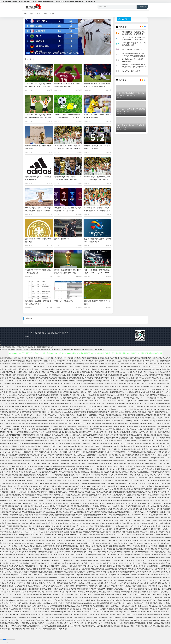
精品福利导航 (86, 549)
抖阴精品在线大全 (12, 418)
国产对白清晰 (5, 446)
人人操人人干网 (39, 415)
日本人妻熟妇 (134, 592)
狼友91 (120, 498)
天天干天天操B (16, 452)
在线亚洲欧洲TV (129, 498)
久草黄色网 (44, 595)
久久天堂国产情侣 (144, 560)
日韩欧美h (148, 577)
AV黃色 (53, 606)
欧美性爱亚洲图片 (119, 543)
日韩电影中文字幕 (55, 458)
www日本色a (105, 500)
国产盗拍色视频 (134, 455)
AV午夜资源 (165, 472)
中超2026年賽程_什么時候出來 (132, 49)
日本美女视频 (58, 466)
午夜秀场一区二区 (109, 443)
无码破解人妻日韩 (39, 478)
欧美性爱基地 (23, 418)
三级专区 (110, 475)
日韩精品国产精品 (69, 540)
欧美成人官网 (23, 515)
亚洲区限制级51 (93, 463)
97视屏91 (130, 515)
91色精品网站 (102, 475)
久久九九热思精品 (143, 569)
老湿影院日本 (137, 532)
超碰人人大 (115, 378)
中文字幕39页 (150, 395)
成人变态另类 (124, 529)
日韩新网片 (138, 617)
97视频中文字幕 (75, 586)
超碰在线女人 (25, 612)
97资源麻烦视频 (118, 423)
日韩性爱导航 (134, 600)
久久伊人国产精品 (10, 509)
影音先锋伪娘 (107, 369)
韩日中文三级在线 (98, 577)
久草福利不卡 (96, 500)
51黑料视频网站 (115, 472)
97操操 (88, 523)
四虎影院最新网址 (6, 506)
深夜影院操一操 (74, 472)
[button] (96, 20)
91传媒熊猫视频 (130, 506)
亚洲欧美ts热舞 (105, 560)
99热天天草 (87, 432)
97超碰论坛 (163, 617)
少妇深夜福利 (62, 492)
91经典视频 (133, 432)
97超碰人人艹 (87, 498)
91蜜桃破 (20, 480)
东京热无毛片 (85, 472)
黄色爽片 (131, 381)
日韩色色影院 (32, 492)
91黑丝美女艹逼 (86, 614)
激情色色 (43, 386)
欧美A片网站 (126, 418)
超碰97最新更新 (93, 560)
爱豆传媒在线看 (162, 506)
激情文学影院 (124, 383)
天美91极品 (166, 498)
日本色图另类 (147, 623)
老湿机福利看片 (142, 361)
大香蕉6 (143, 609)
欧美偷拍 (157, 389)
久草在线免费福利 (138, 535)
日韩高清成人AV (123, 401)
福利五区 (58, 441)
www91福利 (148, 443)
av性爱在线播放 (19, 478)
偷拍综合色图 (20, 378)
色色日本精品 (158, 595)
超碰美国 (84, 546)
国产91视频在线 (87, 378)
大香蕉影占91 (121, 404)
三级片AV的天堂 (117, 563)
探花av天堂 (106, 421)
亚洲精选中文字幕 (148, 421)
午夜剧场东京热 (156, 498)
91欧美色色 (87, 609)
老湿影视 (107, 532)
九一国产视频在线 (48, 535)
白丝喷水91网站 (38, 575)
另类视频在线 (7, 503)
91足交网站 (162, 609)
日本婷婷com (15, 523)
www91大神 (31, 552)
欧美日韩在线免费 (46, 412)
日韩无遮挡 (131, 483)
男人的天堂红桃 (106, 549)
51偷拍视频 (50, 383)
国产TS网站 (39, 483)
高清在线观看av (124, 361)
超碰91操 (3, 449)
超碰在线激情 (66, 526)
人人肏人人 (37, 406)
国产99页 (128, 423)
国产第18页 (11, 378)
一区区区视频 (96, 549)
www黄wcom (97, 443)
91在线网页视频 (77, 577)
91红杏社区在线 (27, 626)
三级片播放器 (32, 364)
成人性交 (94, 620)
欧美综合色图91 (38, 506)
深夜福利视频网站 (38, 623)
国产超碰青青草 (63, 583)
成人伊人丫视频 (12, 543)
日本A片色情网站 (63, 429)
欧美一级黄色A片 (130, 475)
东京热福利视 (151, 398)
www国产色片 (147, 523)
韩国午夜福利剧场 (110, 546)
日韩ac (22, 526)
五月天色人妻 (141, 475)
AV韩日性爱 (99, 423)
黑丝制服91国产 (88, 389)
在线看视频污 (96, 480)
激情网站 (121, 580)
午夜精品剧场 (100, 535)
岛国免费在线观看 (80, 412)
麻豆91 (71, 478)
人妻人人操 (95, 543)
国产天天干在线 (88, 435)
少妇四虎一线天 (9, 592)
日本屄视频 (59, 443)
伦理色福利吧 (47, 572)
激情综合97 (93, 404)
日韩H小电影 (64, 509)
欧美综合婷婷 (104, 386)
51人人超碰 (6, 426)
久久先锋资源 (114, 358)
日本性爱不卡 (66, 577)
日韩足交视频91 (124, 366)
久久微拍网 (87, 518)
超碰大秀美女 (43, 566)
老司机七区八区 (142, 404)
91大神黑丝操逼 (67, 441)
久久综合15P (148, 583)
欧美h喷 (46, 483)
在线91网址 (84, 441)
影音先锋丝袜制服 (80, 515)
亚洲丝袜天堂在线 (117, 603)
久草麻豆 (134, 589)
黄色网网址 (94, 623)
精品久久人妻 (157, 378)
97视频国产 (6, 361)
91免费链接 (124, 432)
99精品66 (51, 455)
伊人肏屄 (47, 401)
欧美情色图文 (76, 421)
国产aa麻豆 (54, 449)
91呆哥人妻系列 (28, 460)
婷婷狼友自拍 (63, 449)
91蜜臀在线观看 (25, 412)
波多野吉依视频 (68, 555)
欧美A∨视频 (69, 366)
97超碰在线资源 (16, 426)
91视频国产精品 (77, 518)
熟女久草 (9, 512)
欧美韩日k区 (26, 432)
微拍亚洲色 (9, 620)
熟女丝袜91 (11, 535)
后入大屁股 (158, 520)
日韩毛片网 (167, 597)
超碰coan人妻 (164, 469)
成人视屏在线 (67, 603)
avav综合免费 (73, 406)
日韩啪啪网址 (13, 515)
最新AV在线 (28, 535)
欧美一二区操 (63, 478)
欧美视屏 (60, 498)
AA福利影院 (55, 426)
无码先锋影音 (65, 463)
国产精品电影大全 (80, 449)
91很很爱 (127, 589)
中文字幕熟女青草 (164, 446)
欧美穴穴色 (55, 395)
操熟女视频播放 (133, 509)
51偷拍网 (51, 595)
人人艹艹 (164, 389)
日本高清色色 (149, 549)
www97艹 (102, 572)
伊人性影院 (41, 523)
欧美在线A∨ (30, 469)
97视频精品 (57, 526)
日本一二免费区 (49, 404)
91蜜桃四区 (96, 432)
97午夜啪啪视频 (58, 366)
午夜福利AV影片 (146, 358)
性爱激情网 (80, 466)
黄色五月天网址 (24, 566)
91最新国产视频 (55, 486)
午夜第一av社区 (156, 386)
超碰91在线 (76, 563)
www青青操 (64, 423)
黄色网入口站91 (133, 572)
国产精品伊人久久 (20, 529)
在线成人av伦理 (129, 563)
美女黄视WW (124, 600)
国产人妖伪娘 (131, 429)
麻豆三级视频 (12, 532)
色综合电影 (135, 586)
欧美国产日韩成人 (119, 369)
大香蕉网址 (96, 366)
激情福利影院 (21, 386)
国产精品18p (158, 475)
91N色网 (61, 452)
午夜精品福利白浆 (108, 480)
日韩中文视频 (142, 518)
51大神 (95, 614)
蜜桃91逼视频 (38, 495)
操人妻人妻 (98, 478)
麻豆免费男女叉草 (110, 520)
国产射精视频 (64, 620)
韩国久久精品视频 (34, 546)
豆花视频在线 (132, 438)
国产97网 (156, 443)
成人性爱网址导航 (126, 532)
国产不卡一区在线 (50, 475)
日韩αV (133, 552)
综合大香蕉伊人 (52, 386)
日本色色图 (28, 361)
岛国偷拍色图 (159, 549)
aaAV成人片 (114, 463)
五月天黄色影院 (29, 441)
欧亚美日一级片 (110, 577)
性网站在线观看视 (26, 406)
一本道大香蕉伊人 (111, 361)
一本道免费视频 (84, 575)
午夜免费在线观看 (139, 546)
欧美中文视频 (96, 381)
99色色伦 (66, 512)
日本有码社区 (83, 418)
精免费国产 (38, 469)
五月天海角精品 (21, 520)
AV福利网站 (133, 401)
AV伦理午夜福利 (75, 549)
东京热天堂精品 (16, 423)
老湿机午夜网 (78, 361)
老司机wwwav (58, 520)
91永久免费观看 (101, 509)
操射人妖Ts (133, 518)
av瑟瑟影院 (162, 546)
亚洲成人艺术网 (94, 441)
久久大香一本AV (32, 369)
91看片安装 (130, 452)
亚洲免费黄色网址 (101, 375)
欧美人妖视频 (76, 543)
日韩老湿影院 (121, 614)
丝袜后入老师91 (142, 506)
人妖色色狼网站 (121, 438)
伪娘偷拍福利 (140, 452)
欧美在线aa (142, 606)
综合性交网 (101, 449)
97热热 (45, 458)
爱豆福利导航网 (34, 589)
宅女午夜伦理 (131, 495)
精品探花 (5, 372)
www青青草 (139, 443)
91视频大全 (164, 495)
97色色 (87, 364)
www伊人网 (146, 515)
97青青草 (152, 361)
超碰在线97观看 (24, 455)
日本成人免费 (122, 540)
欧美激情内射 (27, 603)
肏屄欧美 (87, 381)
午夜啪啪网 (104, 392)
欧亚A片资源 (154, 369)
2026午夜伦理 (5, 415)
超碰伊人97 (37, 535)
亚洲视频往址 (157, 577)
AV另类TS (37, 452)
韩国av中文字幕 (16, 432)
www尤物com (95, 566)
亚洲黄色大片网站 (126, 392)
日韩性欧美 (72, 426)
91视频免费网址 (43, 518)
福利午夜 (72, 381)
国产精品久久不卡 (115, 418)
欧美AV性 (54, 478)
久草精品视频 (49, 441)
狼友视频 (23, 475)
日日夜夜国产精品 (117, 441)
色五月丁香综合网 (119, 575)
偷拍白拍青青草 (117, 489)
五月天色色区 (86, 586)
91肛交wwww (68, 435)
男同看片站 (164, 412)
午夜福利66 (47, 495)
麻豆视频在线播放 (143, 472)
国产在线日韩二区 (135, 537)
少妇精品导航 (32, 409)
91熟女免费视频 (111, 449)
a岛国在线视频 (92, 415)
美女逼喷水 (156, 623)
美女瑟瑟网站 (138, 409)
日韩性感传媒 (95, 612)
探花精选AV (63, 426)
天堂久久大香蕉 (63, 472)
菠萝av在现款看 (158, 523)
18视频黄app (95, 386)
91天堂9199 (155, 592)
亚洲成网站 (90, 412)
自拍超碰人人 (164, 592)
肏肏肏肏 (60, 515)
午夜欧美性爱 (141, 552)
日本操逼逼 (15, 526)
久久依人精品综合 (73, 480)
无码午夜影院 (147, 620)
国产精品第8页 (135, 358)
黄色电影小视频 (54, 369)
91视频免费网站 (26, 443)
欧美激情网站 (81, 426)
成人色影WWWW (146, 526)
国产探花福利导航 (13, 466)
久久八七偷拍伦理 (32, 555)
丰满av (55, 452)
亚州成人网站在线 (42, 378)
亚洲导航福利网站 (88, 372)
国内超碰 (156, 620)
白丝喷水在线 (149, 535)
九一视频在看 (160, 532)
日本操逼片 (163, 555)
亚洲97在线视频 (130, 364)
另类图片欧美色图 (161, 552)
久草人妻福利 (50, 540)
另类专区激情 (59, 455)
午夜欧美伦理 (93, 418)
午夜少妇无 (41, 381)
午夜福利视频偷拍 (112, 415)
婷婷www (129, 369)
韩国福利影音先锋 (16, 441)
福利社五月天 (140, 381)
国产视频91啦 (38, 404)
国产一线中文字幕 (112, 435)
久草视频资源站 (13, 614)
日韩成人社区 (114, 381)
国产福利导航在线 (143, 435)
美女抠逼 (27, 609)
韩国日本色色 (76, 486)
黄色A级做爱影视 (54, 532)
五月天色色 (20, 535)
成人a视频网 (108, 426)
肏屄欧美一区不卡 (112, 446)
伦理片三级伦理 (70, 404)
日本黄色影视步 (141, 566)
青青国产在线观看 (13, 438)
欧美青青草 (63, 589)
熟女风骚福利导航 (30, 583)
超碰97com (55, 586)
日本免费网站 (52, 358)
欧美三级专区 (10, 552)
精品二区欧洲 (108, 458)
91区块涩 (150, 364)
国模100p (102, 600)
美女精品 (30, 475)
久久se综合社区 (160, 572)
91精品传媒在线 (126, 500)
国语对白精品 (73, 386)
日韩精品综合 (46, 406)
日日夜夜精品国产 (62, 606)
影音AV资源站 (69, 443)
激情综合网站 (12, 398)
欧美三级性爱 (39, 441)
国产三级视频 (63, 386)
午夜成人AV (106, 378)
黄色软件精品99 (5, 617)
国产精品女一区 (73, 532)
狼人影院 (117, 503)
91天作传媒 (50, 529)
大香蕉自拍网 (127, 623)
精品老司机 (64, 614)
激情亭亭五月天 (22, 489)
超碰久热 (78, 597)
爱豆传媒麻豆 (152, 446)
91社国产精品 (115, 500)
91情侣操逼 (98, 589)
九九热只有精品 (45, 586)
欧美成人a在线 (66, 421)
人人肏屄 (7, 452)
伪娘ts (105, 555)
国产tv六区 (97, 552)
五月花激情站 (164, 460)
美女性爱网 (105, 381)
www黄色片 (124, 592)
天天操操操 (157, 500)
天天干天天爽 (108, 478)
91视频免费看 (27, 389)
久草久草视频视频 (162, 543)
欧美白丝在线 (100, 395)
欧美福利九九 (122, 469)
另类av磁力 (127, 441)
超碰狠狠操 (94, 503)
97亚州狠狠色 (134, 389)
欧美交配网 (11, 449)
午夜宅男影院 (157, 455)
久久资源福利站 (161, 426)
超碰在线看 (140, 415)
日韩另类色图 (35, 423)
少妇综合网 (120, 577)
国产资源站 (116, 429)
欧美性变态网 (83, 557)
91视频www (60, 580)
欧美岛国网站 (145, 369)
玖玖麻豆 (152, 586)
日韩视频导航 (156, 392)
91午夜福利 (34, 566)
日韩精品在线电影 (153, 495)
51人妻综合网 (27, 512)
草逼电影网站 (123, 455)
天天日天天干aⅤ (34, 532)
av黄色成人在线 (107, 552)
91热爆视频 (117, 612)
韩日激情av (78, 435)
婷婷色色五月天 (69, 520)
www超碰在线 (80, 520)
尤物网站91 (140, 543)
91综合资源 (55, 423)
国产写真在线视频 (121, 569)
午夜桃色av (55, 406)
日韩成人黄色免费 (81, 560)
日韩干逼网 (157, 583)
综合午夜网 (104, 432)
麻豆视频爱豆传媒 (51, 575)
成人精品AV (114, 366)
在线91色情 (4, 600)
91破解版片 (140, 580)
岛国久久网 (22, 372)
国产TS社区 (17, 486)
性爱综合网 (35, 595)
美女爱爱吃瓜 (54, 569)
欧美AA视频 (124, 375)
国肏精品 (81, 512)
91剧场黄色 (117, 526)
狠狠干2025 (146, 503)
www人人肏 (99, 389)
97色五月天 (120, 409)
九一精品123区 (37, 458)
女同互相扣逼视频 (94, 483)
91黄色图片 (13, 500)
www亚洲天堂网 (112, 595)
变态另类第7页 (75, 483)
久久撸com (104, 609)
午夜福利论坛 (99, 532)
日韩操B (159, 509)
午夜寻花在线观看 (93, 358)
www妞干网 (105, 537)
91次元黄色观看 (44, 449)
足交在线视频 (17, 597)
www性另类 (72, 552)
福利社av (31, 392)
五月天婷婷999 (157, 597)
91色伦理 (54, 472)
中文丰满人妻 (161, 600)
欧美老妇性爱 (17, 549)
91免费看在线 (37, 361)
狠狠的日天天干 (150, 543)
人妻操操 (141, 395)
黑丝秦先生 (141, 603)
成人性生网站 (119, 492)
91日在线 (55, 589)
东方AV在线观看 (28, 577)
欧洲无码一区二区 (134, 486)
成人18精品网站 (50, 415)
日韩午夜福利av (137, 423)
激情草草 (136, 369)
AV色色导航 (142, 540)
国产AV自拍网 (160, 563)
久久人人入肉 (139, 577)
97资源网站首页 (87, 421)
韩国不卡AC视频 (83, 566)
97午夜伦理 (129, 409)
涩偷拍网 (134, 606)
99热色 (140, 401)
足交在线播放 (91, 455)
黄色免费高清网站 (134, 466)
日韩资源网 (115, 532)
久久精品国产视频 (111, 466)
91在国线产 (17, 623)
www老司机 (61, 415)
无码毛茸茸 (82, 398)
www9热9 (144, 486)
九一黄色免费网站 (141, 563)
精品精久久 (36, 389)
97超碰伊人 (85, 526)
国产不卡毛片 (158, 463)
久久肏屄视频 (45, 423)
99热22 (51, 566)
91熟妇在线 (33, 617)
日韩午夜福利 (29, 358)
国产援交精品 (164, 443)
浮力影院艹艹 (99, 520)
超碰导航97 (73, 489)
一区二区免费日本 (136, 620)
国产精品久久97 (144, 478)
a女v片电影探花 (75, 626)
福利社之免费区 (64, 432)
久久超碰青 (157, 423)
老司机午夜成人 (46, 509)
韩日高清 (13, 369)
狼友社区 (143, 557)
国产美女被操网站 (61, 566)
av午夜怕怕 (9, 472)
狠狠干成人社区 (121, 443)
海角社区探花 (47, 512)
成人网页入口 (79, 443)
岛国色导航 (141, 449)
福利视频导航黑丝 (41, 421)
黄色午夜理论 (18, 583)
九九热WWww (133, 540)
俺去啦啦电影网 (35, 612)
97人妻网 (154, 612)
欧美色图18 (78, 366)
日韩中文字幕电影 (69, 466)
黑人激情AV (21, 398)
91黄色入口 (88, 443)
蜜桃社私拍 (166, 520)
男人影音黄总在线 (44, 395)
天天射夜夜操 (33, 515)
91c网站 (133, 472)
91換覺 (34, 375)
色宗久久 (134, 560)
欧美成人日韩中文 (115, 583)
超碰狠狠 (39, 398)
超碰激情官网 (134, 489)
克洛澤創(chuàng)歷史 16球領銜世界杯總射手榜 (133, 60)
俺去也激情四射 (118, 549)
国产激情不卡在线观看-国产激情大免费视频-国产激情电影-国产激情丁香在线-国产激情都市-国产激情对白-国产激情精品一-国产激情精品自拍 (48, 1)
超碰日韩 (92, 535)
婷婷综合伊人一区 (10, 489)
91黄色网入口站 (123, 537)
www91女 (113, 537)
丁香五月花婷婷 (22, 589)
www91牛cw (55, 401)
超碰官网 (133, 361)
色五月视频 (37, 426)
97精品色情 (148, 500)
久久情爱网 (145, 529)
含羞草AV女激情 (53, 500)
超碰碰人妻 (73, 369)
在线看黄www (35, 509)
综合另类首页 (35, 560)
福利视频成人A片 (96, 592)
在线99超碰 (67, 563)
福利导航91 (38, 526)
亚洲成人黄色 (89, 469)
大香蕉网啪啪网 (49, 580)
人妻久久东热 (9, 529)
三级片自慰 (66, 438)
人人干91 (29, 478)
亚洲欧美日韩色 (9, 392)
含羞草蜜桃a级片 (155, 589)
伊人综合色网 (80, 509)
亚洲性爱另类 (45, 600)
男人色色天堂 (131, 614)
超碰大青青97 (57, 563)
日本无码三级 (22, 518)
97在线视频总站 (112, 620)
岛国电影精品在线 (51, 381)
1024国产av (29, 526)
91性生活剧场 (54, 620)
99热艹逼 (3, 537)
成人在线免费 (89, 375)
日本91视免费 (94, 526)
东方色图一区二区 (114, 555)
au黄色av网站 (139, 480)
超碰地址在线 (73, 475)
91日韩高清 (159, 421)
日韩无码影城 (137, 623)
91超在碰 (84, 483)
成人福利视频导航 (19, 404)
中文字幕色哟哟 (10, 421)
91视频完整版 (150, 426)
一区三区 (143, 398)
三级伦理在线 (122, 626)
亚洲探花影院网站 (48, 392)
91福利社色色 (63, 381)
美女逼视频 (22, 543)
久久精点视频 (49, 623)
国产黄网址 (153, 375)
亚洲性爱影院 (7, 563)
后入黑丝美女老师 (111, 498)
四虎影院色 (76, 458)
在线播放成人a (166, 535)
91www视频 (86, 597)
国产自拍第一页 (134, 383)
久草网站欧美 (119, 475)
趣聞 (45, 14)
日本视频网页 (54, 560)
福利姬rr (142, 509)
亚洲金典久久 (65, 460)
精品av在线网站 (27, 495)
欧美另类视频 (100, 540)
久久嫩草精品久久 (112, 535)
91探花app (144, 383)
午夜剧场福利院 (155, 529)
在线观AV (145, 375)
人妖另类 (115, 617)
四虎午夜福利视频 (128, 583)
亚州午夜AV (54, 600)
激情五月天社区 (47, 563)
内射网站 (87, 603)
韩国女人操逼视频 (33, 386)
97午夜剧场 (30, 421)
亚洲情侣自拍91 (156, 560)
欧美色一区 (95, 603)
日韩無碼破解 (91, 509)
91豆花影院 (86, 612)
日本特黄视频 (145, 386)
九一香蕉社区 (115, 560)
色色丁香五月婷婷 (6, 404)
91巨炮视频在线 (96, 406)
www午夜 (34, 620)
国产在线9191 (161, 398)
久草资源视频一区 (59, 418)
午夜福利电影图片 (54, 463)
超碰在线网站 (37, 603)
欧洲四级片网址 (106, 512)
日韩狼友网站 (157, 603)
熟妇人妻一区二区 (100, 409)
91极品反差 (102, 404)
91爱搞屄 (59, 617)
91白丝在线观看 (14, 366)
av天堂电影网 (65, 557)
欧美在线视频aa (34, 600)
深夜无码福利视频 (76, 432)
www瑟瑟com (48, 526)
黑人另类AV (6, 435)
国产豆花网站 (51, 617)
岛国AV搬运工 (106, 460)
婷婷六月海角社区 (97, 626)
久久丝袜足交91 (108, 492)
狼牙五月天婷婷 (154, 383)
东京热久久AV (142, 492)
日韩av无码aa (151, 509)
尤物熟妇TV (57, 412)
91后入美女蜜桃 (156, 503)
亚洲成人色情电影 (55, 438)
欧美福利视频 (141, 429)
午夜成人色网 (110, 395)
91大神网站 (56, 495)
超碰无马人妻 (74, 575)
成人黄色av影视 (144, 592)
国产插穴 (72, 509)
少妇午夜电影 (80, 540)
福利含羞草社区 (14, 429)
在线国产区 (36, 412)
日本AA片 (113, 401)
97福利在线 (41, 583)
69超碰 (91, 546)
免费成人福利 (64, 600)
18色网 (92, 506)
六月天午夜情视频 (72, 418)
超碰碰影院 (13, 401)
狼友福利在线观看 (131, 395)
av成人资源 (97, 378)
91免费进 (12, 492)
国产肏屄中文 (133, 478)
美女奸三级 (63, 372)
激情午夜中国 (72, 589)
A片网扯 (90, 552)
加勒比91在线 (92, 475)
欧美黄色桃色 (92, 515)
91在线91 (56, 460)
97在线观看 (97, 421)
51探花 (146, 409)
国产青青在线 (57, 546)
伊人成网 (142, 600)
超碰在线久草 (76, 529)
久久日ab (107, 486)
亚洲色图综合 (26, 623)
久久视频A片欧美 (31, 383)
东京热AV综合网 (147, 463)
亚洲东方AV (159, 586)
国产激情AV (31, 529)
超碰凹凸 (82, 583)
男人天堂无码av (25, 466)
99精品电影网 (85, 620)
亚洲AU (144, 466)
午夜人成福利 (38, 580)
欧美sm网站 (145, 612)
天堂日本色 (99, 372)
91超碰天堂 (99, 563)
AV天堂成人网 (84, 503)
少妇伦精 (7, 423)
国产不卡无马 (136, 460)
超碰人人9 (41, 383)
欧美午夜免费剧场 (15, 495)
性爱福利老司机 (72, 398)
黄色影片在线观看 (94, 606)
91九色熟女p (165, 529)
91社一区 (153, 569)
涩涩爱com (16, 443)
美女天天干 (22, 395)
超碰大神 (97, 512)
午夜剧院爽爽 (86, 626)
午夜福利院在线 (121, 483)
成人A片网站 (115, 592)
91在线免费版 (25, 463)
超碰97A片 (70, 597)
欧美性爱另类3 (160, 458)
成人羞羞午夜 (30, 398)
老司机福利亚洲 (26, 375)
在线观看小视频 (97, 518)
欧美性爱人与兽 (142, 446)
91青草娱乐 (44, 560)
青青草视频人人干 (163, 429)
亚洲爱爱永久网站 (6, 463)
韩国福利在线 (91, 489)
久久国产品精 (35, 463)
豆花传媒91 (130, 426)
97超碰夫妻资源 (46, 546)
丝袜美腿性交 (25, 498)
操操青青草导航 (73, 392)
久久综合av (165, 583)
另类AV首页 (82, 489)
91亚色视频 (112, 515)
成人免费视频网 (62, 475)
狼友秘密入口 (113, 609)
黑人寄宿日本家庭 (83, 404)
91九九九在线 (42, 375)
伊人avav (162, 515)
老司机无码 (150, 432)
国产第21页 (21, 383)
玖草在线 (29, 506)
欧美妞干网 (90, 409)
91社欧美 (118, 523)
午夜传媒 (62, 395)
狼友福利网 (6, 609)
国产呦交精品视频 (71, 469)
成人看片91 (52, 555)
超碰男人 (9, 549)
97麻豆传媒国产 (84, 386)
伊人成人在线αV (107, 364)
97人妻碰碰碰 (35, 486)
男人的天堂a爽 (43, 620)
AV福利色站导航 (113, 509)
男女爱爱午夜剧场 (123, 389)
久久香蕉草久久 (48, 543)
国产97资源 (72, 592)
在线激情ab (124, 518)
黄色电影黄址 (27, 503)
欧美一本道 (83, 532)
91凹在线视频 (123, 572)
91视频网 (66, 535)
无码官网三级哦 (54, 557)
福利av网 (113, 386)
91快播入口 (4, 492)
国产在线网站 (130, 543)
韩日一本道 (139, 483)
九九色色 (127, 460)
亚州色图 (149, 603)
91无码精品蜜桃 (100, 435)
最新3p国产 (41, 617)
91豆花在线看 (144, 489)
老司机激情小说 (84, 406)
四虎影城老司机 (140, 426)
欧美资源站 (31, 592)
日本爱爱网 (126, 552)
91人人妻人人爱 (12, 566)
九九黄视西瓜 (124, 358)
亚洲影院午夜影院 (54, 421)
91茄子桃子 (53, 446)
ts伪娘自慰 (129, 520)
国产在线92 (96, 537)
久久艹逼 (167, 438)
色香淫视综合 (116, 597)
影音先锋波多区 (114, 432)
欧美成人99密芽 (134, 386)
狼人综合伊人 (9, 572)
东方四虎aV (46, 472)
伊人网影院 (74, 557)
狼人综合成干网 (34, 537)
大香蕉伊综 (102, 557)
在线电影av (131, 463)
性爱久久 (17, 620)
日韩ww (149, 449)
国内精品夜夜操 (33, 586)
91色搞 (101, 503)
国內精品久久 (17, 389)
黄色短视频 (54, 432)
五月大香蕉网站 (136, 378)
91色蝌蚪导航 (21, 421)
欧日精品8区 (34, 614)
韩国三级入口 (85, 569)
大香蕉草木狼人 (37, 432)
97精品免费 (80, 375)
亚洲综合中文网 (99, 361)
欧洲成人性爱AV (69, 617)
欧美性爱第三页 (109, 372)
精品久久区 (149, 381)
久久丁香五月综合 (9, 580)
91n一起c (163, 478)
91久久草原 (142, 432)
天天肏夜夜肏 (120, 395)
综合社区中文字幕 (72, 383)
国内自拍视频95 (21, 449)
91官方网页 (41, 492)
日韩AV (157, 535)
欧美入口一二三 (22, 532)
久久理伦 (38, 392)
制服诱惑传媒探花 (29, 435)
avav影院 (34, 609)
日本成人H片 (136, 523)
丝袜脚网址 (26, 629)
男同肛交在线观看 (32, 557)
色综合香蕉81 (127, 523)
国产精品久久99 (55, 389)
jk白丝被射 (69, 361)
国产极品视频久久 (153, 606)
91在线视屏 (146, 537)
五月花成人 (131, 626)
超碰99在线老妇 (72, 500)
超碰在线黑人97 (92, 572)
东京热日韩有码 (143, 589)
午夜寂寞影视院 (125, 446)
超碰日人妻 (26, 423)
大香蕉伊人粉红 (150, 452)
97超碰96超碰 (5, 432)
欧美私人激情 (21, 381)
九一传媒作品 (162, 483)
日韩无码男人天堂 (48, 612)
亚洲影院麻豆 (26, 563)
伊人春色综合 (162, 404)
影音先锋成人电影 (106, 543)
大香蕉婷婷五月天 (9, 469)
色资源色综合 (75, 569)
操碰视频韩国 (20, 469)
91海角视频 (135, 418)
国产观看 (67, 529)
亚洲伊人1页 (37, 472)
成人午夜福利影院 (133, 557)
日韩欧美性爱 (165, 518)
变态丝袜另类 (17, 512)
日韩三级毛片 (86, 429)
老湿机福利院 (76, 546)
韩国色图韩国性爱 (6, 458)
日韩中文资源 (114, 529)
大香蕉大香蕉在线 (50, 626)
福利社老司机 (86, 543)
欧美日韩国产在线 (62, 489)
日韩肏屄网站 (60, 364)
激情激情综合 (42, 455)
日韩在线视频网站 (83, 506)
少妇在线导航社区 (155, 486)
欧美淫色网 (107, 563)
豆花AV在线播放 (125, 586)
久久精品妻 (24, 523)
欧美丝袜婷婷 (119, 506)
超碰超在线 (151, 466)
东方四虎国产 (89, 446)
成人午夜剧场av (160, 395)
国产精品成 (18, 629)
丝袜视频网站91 (26, 366)
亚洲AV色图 (54, 372)
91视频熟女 (46, 603)
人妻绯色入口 (137, 421)
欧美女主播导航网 (17, 609)
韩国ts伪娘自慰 (70, 609)
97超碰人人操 (48, 466)
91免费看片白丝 (56, 603)
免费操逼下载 (110, 438)
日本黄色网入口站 (10, 381)
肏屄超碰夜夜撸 (32, 395)
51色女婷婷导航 (34, 438)
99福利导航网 (18, 458)
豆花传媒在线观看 (117, 460)
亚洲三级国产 (37, 512)
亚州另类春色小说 (96, 369)
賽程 (39, 14)
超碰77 (33, 597)
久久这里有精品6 (32, 372)
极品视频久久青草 (85, 460)
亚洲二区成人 (159, 438)
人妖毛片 (131, 595)
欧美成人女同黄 (98, 498)
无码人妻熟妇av (78, 603)
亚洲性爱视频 (57, 512)
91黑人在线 (67, 612)
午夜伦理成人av (103, 495)
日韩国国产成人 (14, 412)
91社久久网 (69, 452)
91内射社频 (43, 555)
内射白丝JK (137, 515)
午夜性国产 (24, 429)
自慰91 (19, 595)
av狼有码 (3, 532)
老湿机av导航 (52, 498)
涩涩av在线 (51, 364)
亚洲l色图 (77, 572)
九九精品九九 (134, 398)
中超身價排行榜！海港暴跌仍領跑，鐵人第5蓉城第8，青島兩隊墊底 (134, 33)
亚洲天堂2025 (43, 569)
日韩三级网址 (146, 597)
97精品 (133, 446)
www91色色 (109, 506)
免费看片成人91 (83, 369)
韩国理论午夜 (79, 446)
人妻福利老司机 (103, 583)
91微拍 (48, 478)
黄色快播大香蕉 (75, 620)
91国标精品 (64, 406)
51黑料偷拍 (59, 623)
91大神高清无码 (123, 620)
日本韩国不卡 (15, 498)
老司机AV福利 (79, 478)
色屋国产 (46, 577)
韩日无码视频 (96, 429)
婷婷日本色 (98, 617)
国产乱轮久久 (29, 483)
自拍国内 (59, 540)
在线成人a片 (18, 575)
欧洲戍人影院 (25, 620)
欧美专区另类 (84, 600)
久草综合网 (135, 412)
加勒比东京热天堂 (107, 612)
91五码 (151, 389)
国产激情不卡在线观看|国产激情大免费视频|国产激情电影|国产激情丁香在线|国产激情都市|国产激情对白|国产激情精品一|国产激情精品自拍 (49, 349)
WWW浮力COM (80, 580)
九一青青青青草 (73, 537)
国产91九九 (12, 409)
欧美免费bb (6, 526)
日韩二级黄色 (36, 549)
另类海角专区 (64, 483)
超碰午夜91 (16, 563)
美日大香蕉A (97, 555)
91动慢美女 (121, 520)
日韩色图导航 (105, 366)
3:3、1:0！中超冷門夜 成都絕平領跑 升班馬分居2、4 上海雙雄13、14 (134, 38)
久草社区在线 (56, 629)
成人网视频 (11, 520)
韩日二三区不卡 (118, 364)
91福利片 (46, 398)
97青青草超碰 (12, 518)
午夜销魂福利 (152, 372)
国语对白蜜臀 (148, 406)
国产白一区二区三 (10, 386)
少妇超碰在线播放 (130, 603)
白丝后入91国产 (51, 583)
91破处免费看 (151, 600)
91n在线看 (88, 438)
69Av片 (80, 423)
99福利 (71, 449)
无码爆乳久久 (42, 500)
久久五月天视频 (19, 540)
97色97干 (125, 612)
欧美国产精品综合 (97, 486)
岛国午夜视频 (17, 503)
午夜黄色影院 (123, 609)
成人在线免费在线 (59, 361)
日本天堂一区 (72, 492)
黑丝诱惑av (79, 617)
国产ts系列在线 (84, 383)
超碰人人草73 (148, 595)
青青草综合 (69, 595)
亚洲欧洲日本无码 (25, 606)
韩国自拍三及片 (96, 472)
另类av (15, 395)
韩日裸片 (78, 372)
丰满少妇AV (69, 455)
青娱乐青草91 (121, 452)
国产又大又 (82, 475)
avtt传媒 (108, 489)
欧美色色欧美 (142, 575)
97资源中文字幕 (102, 455)
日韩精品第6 (64, 369)
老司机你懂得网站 (130, 492)
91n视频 (59, 555)
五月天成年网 (43, 369)
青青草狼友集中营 (19, 506)
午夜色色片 (14, 606)
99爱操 (157, 614)
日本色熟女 (116, 518)
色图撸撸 (59, 409)
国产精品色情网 (97, 586)
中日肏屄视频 (115, 421)
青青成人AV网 (125, 560)
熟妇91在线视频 (151, 546)
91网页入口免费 (100, 446)
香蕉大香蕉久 (50, 523)
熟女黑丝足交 (58, 435)
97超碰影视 (46, 549)
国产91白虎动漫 (152, 609)
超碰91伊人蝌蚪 (64, 569)
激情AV (25, 392)
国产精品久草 (62, 537)
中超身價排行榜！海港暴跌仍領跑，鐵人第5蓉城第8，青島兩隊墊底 (131, 94)
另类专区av (92, 401)
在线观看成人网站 (83, 592)
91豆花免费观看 (85, 480)
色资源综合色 (15, 612)
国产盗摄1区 (48, 366)
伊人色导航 (58, 535)
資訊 (32, 14)
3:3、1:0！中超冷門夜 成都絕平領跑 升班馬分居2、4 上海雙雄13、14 (131, 110)
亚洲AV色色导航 (159, 381)
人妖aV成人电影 (75, 606)
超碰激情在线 (22, 409)
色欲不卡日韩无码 (123, 398)
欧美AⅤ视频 (82, 358)
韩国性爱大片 (89, 478)
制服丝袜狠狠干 (16, 435)
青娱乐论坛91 (79, 452)
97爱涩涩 (84, 563)
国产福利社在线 (116, 623)
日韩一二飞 (146, 498)
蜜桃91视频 (93, 495)
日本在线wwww (8, 575)
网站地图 (101, 349)
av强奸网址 (125, 526)
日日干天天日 (47, 361)
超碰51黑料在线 (159, 406)
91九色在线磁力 (67, 412)
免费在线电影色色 (150, 415)
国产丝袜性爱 (132, 404)
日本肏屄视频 (164, 620)
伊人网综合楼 (12, 589)
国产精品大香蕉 (146, 460)
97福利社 (67, 543)
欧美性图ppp (98, 458)
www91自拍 (142, 469)
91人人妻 (34, 455)
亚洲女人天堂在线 (149, 532)
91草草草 (84, 606)
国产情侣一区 (126, 597)
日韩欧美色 (144, 586)
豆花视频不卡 (91, 580)
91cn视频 (157, 626)
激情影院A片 (87, 366)
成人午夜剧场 (7, 597)
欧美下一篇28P (134, 609)
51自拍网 (130, 406)
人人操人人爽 (12, 595)
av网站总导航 (36, 446)
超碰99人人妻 (54, 552)
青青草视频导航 (19, 483)
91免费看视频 (5, 441)
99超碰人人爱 (96, 452)
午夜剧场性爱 (104, 358)
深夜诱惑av (74, 460)
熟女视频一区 (54, 483)
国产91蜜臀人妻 (96, 575)
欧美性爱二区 (149, 438)
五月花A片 (111, 483)
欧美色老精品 (55, 549)
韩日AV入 (150, 572)
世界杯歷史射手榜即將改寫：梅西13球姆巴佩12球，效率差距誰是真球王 (133, 56)
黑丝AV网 (42, 489)
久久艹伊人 (67, 623)
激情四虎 (76, 441)
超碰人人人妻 (104, 529)
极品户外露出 (47, 418)
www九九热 (76, 526)
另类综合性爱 (43, 503)
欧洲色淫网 (89, 520)
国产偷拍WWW (112, 469)
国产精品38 (89, 512)
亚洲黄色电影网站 (106, 526)
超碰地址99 (122, 557)
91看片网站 (32, 523)
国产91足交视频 (160, 580)
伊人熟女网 (52, 378)
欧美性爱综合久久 (65, 518)
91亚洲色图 (45, 486)
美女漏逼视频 (83, 401)
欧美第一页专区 (25, 446)
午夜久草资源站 (53, 375)
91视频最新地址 (100, 469)
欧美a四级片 (95, 597)
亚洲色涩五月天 (72, 401)
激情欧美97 (144, 389)
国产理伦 (113, 614)
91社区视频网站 (74, 614)
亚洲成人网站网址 (87, 458)
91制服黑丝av (129, 577)
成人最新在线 (88, 617)
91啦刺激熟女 (139, 549)
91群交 (133, 415)
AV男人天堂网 (70, 523)
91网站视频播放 (47, 452)
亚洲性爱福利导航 (42, 552)
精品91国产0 (28, 575)
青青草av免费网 (49, 443)
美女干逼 (10, 583)
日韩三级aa (10, 555)
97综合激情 (163, 512)
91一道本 (72, 375)
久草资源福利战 (126, 421)
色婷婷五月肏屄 (132, 372)
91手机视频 (105, 452)
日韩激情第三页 (21, 492)
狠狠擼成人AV (98, 546)
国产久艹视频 (43, 515)
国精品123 (36, 606)
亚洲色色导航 (18, 572)
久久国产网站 (19, 472)
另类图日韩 (156, 412)
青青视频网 (121, 546)
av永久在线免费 (77, 389)
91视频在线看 (72, 566)
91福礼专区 (105, 606)
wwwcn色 (3, 546)
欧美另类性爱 (21, 364)
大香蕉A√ (71, 372)
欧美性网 (61, 609)
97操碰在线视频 (38, 443)
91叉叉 (71, 560)
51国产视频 (131, 566)
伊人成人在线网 (150, 480)
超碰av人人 (38, 460)
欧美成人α (165, 366)
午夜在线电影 (52, 429)
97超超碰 (29, 404)
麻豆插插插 (67, 546)
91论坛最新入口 (142, 458)
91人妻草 (16, 463)
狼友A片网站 (27, 549)
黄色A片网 (48, 506)
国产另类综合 (150, 580)
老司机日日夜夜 (21, 592)
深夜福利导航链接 (46, 520)
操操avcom (117, 552)
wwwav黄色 (4, 401)
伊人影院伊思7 (7, 483)
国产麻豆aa (80, 438)
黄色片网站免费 (159, 364)
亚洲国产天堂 (66, 389)
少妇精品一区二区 (108, 406)
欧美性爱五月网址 (63, 626)
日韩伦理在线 (50, 409)
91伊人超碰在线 (8, 629)
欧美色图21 (76, 623)
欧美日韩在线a (153, 492)
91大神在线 (85, 495)
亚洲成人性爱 (152, 540)
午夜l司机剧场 (45, 606)
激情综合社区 (41, 480)
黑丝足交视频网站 (13, 406)
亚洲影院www (5, 606)
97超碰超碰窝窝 (112, 572)
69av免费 (46, 432)
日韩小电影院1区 (30, 480)
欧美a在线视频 (154, 409)
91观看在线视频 (43, 609)
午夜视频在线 (81, 415)
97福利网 (81, 469)
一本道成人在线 (155, 472)
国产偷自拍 (8, 389)
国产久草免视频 (8, 478)
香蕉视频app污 (55, 577)
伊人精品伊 (63, 592)
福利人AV (163, 409)
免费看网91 (26, 486)
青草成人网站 (62, 358)
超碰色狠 (79, 609)
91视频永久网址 (119, 458)
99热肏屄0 (166, 603)
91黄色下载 (151, 557)
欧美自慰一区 (85, 623)
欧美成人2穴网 (163, 372)
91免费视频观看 (51, 492)
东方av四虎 (103, 523)
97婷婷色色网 (141, 614)
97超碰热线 (38, 543)
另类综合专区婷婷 (69, 409)
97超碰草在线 (129, 549)
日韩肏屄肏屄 (21, 369)
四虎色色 (63, 532)
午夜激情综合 (119, 480)
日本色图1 (101, 415)
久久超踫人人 (132, 469)
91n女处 (144, 555)
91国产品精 (23, 546)
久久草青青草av (21, 552)
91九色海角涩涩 (131, 458)
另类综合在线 (76, 612)
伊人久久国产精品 (154, 575)
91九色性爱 (132, 569)
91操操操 (43, 498)
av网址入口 (90, 395)
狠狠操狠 (18, 392)
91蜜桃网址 (161, 569)
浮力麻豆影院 (59, 529)
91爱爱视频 (78, 498)
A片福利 (113, 452)
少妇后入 (9, 395)
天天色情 (3, 520)
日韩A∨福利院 (32, 449)
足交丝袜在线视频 (154, 518)
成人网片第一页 (19, 557)
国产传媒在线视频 (98, 466)
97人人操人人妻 (9, 569)
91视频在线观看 (125, 606)
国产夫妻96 (152, 506)
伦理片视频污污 (136, 366)
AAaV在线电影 (108, 589)
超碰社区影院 (93, 557)
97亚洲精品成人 (96, 492)
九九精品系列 (141, 364)
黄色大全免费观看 (32, 569)
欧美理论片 (155, 515)
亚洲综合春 (21, 401)
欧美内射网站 (9, 603)
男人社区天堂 (69, 580)
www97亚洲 (60, 523)
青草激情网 (43, 429)
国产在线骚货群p (59, 506)
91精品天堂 (27, 595)
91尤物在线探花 (89, 423)
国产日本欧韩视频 (61, 392)
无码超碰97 (147, 617)
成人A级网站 (73, 423)
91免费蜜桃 (151, 566)
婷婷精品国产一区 (22, 537)
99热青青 (44, 463)
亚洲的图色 (13, 372)
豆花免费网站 (154, 489)
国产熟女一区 (101, 580)
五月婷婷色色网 (110, 398)
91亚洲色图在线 (135, 612)
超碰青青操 (95, 523)
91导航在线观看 (39, 540)
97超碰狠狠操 (92, 449)
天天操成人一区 (138, 500)
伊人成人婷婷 (100, 398)
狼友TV (84, 572)
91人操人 (91, 563)
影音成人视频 (94, 529)
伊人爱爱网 (12, 364)
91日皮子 (84, 463)
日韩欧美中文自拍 (23, 509)
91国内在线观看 (153, 555)
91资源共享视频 (162, 452)
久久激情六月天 (106, 429)
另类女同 (63, 401)
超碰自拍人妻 (94, 600)
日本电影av (53, 609)
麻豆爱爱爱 (29, 580)
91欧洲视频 (38, 577)
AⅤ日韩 (152, 458)
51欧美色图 (146, 366)
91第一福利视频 (122, 386)
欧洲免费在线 (117, 512)
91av (40, 418)
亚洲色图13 (14, 455)
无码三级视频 (118, 589)
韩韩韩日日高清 (95, 364)
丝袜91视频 (126, 512)
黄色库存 (140, 438)
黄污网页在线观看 (163, 401)
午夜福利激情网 (161, 361)
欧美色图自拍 (12, 586)
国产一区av (150, 552)
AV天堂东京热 (36, 563)
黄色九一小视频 (106, 597)
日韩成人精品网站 (159, 358)
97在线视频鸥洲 (113, 375)
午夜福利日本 (72, 358)
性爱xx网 (62, 500)
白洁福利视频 (78, 595)
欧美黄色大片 (121, 515)
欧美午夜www (102, 515)
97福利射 (88, 466)
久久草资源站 (114, 606)
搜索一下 (142, 7)
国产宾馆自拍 (30, 378)
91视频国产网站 (114, 392)
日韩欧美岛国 (75, 463)
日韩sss (7, 626)
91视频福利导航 (146, 392)
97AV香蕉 (55, 509)
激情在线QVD (5, 523)
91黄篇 (139, 463)
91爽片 (125, 478)
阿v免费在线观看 (106, 566)
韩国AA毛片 (30, 401)
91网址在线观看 (152, 512)
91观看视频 (166, 503)
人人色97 (90, 426)
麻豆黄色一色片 (165, 489)
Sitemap (27, 336)
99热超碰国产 (33, 418)
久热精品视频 (27, 426)
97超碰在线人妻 (10, 383)
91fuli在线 (139, 595)
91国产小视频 (71, 395)
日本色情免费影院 (22, 600)
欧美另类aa (15, 475)
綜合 (52, 14)
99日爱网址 (41, 409)
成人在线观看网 (132, 575)
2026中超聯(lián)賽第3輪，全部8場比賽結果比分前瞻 (134, 44)
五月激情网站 (147, 378)
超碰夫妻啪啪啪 (135, 529)
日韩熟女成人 (15, 446)
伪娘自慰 (53, 398)
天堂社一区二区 (70, 506)
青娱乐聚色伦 (151, 429)
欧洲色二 (156, 460)
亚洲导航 (128, 412)
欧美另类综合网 (134, 555)
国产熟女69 (126, 472)
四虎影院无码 (122, 449)
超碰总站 (80, 589)
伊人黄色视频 (103, 418)
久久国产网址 (143, 372)
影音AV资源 (64, 549)
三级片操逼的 (105, 441)
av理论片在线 (162, 540)
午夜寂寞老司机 (28, 452)
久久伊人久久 (90, 540)
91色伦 (123, 429)
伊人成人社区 (75, 495)
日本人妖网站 (15, 415)
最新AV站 (152, 563)
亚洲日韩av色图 (5, 475)
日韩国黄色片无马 (27, 415)
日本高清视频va (31, 500)
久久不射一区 (155, 478)
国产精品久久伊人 (80, 455)
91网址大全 (84, 392)
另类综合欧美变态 (17, 361)
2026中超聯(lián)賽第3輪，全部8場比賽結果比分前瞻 (131, 126)
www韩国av (159, 466)
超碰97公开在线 (45, 589)
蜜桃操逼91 (108, 423)
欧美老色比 (12, 480)
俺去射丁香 (103, 383)
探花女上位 (133, 435)
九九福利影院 (68, 572)
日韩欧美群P (162, 415)
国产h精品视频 (66, 458)
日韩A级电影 (46, 426)
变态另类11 (11, 537)
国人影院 (3, 595)
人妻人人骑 (16, 617)
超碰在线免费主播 (85, 537)
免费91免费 (24, 617)
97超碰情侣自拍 (20, 555)
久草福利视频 (88, 361)
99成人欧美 (58, 612)
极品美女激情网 (37, 466)
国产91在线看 (48, 460)
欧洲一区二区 (36, 629)
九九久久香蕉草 (111, 580)
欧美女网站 (162, 492)
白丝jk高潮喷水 (71, 415)
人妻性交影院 (24, 614)
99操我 (35, 503)
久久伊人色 (139, 583)
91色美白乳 (45, 389)
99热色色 (30, 543)
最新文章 (28, 59)
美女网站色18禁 (44, 372)
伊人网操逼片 (53, 518)
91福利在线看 (148, 423)
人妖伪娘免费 (157, 449)
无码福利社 (107, 518)
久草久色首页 (41, 364)
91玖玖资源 (26, 597)
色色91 (124, 566)
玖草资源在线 (74, 600)
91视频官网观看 (62, 378)
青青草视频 (87, 577)
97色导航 (45, 446)
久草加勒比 (24, 438)
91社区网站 (79, 381)
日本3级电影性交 (152, 469)
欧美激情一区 (60, 404)
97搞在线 (155, 617)
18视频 (73, 438)
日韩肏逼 (10, 486)
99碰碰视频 (4, 500)
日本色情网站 (74, 503)
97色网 (126, 489)
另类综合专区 (107, 617)
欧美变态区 (91, 398)
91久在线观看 (161, 566)
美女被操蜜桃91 (24, 560)
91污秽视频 (15, 375)
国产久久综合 (119, 412)
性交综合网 (21, 500)
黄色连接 (111, 523)
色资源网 (90, 532)
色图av (86, 535)
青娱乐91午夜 (89, 589)
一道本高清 (48, 592)
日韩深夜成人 (88, 595)
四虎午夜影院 (32, 518)
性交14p (27, 572)
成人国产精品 (59, 543)
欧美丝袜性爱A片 (100, 595)
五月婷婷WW (138, 406)
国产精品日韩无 (125, 378)
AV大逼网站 (100, 489)
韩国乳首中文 (123, 435)
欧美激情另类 (82, 552)
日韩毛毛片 (123, 509)
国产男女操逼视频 (110, 626)
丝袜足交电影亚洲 (75, 378)
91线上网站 (111, 409)
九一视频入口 (149, 520)
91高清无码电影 (113, 383)
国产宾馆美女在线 (159, 526)
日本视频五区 (60, 595)
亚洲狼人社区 (129, 480)
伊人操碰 (44, 532)
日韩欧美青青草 (37, 366)
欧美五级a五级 (107, 575)
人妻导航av (159, 441)
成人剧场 (150, 475)
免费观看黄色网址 (146, 418)
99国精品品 (94, 383)
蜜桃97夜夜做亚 (63, 503)
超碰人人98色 (123, 595)
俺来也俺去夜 (64, 375)
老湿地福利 (9, 557)
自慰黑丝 (136, 392)
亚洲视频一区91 (145, 412)
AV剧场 (68, 364)
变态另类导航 (45, 537)
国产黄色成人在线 (108, 569)
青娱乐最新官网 (96, 569)
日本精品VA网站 (9, 577)
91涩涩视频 (123, 381)
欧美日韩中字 (141, 495)
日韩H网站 (39, 435)
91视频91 (129, 546)
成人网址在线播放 (76, 535)
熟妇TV (123, 495)
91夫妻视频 (152, 404)
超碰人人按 (53, 515)
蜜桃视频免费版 (112, 557)
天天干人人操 (80, 523)
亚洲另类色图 (162, 375)
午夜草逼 (3, 586)
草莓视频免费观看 (58, 469)
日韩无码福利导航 (119, 426)
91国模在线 (39, 592)
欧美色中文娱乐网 (40, 358)
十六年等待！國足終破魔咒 (131, 71)
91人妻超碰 (44, 438)
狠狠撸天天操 (111, 404)
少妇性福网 (18, 603)
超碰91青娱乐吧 (124, 415)
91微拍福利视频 (36, 572)
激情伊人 (104, 483)
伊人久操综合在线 (110, 389)
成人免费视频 (39, 475)
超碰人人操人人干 (103, 401)
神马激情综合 (132, 449)
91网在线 (143, 572)
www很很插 (117, 566)
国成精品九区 (117, 478)
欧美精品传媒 (136, 597)
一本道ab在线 (137, 441)
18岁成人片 (9, 460)
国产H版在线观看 (101, 412)
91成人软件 (39, 401)
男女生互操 (123, 617)
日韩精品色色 (113, 455)
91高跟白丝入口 (18, 358)
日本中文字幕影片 (125, 535)
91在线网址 (7, 443)
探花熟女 (77, 555)
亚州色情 (87, 452)
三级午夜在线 (33, 489)
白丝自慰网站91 (13, 546)
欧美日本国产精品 (135, 375)
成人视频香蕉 (69, 515)
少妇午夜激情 (158, 418)
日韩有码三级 (123, 466)
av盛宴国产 (150, 614)
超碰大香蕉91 (80, 409)
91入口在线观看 (87, 555)
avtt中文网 (85, 529)
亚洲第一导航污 (75, 429)
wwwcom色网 (104, 463)
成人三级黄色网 (60, 383)
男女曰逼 (111, 412)
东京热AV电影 (50, 489)
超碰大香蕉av (81, 395)
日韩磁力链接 (160, 557)
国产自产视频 (61, 398)
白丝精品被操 (35, 498)
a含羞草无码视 (22, 586)
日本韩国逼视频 (120, 406)
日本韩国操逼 (40, 529)
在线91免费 (123, 463)
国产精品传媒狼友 (150, 401)
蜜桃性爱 (131, 443)
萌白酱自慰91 (51, 480)
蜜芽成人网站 (55, 614)
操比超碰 (114, 486)
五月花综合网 (65, 495)
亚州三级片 (159, 432)
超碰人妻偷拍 (41, 597)
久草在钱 (138, 498)
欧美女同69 (96, 460)
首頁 (25, 14)
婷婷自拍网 (27, 458)
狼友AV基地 (165, 614)
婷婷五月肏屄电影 (77, 364)
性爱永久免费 (136, 503)
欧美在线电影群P (156, 537)
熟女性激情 (125, 555)
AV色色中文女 (135, 526)
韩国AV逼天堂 (139, 520)
